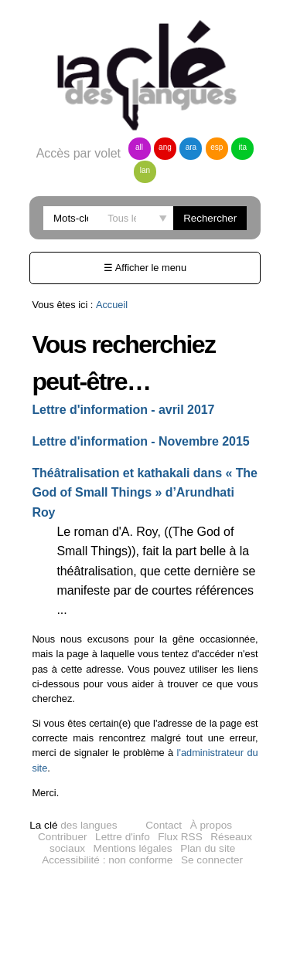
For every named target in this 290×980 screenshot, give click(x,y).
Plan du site (208, 848)
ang (165, 147)
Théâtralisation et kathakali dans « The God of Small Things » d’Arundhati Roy (145, 493)
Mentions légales (133, 848)
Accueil (112, 305)
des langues (73, 825)
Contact (164, 825)
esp (217, 147)
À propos (211, 825)
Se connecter (212, 860)
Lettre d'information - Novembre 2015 (140, 441)
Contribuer (62, 837)
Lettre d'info (123, 837)
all (139, 147)
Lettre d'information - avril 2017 (123, 410)
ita (243, 147)
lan (145, 170)
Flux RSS (180, 837)
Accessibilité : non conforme (107, 860)
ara (191, 147)
